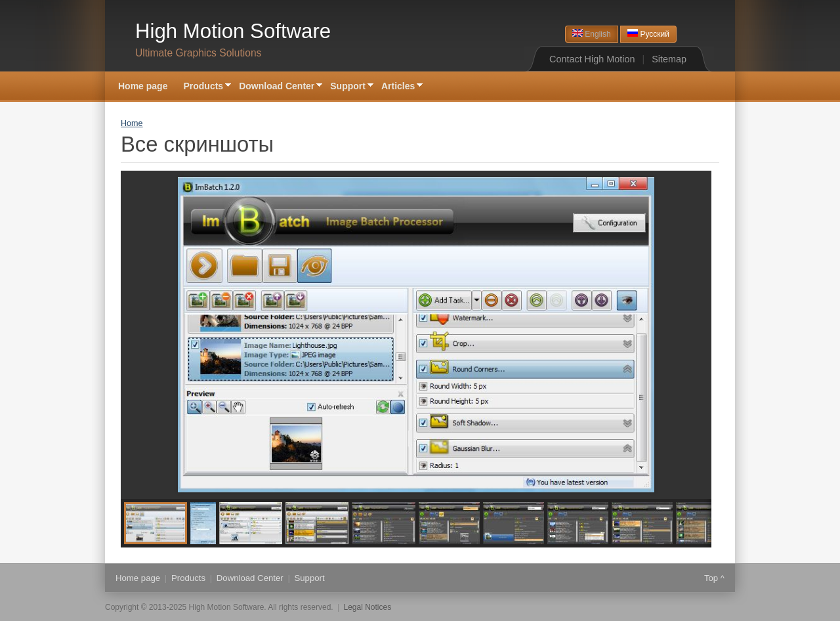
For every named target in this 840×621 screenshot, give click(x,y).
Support (348, 87)
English (592, 34)
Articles (398, 87)
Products (203, 87)
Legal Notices (368, 607)
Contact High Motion (592, 59)
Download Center (277, 87)
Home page (143, 86)
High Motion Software (233, 31)
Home (132, 123)
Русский (648, 34)
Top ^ (714, 578)
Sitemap (669, 59)
